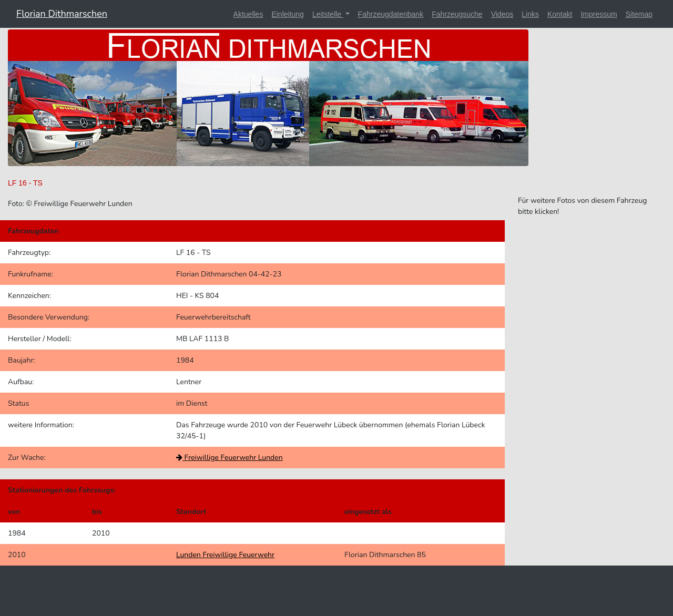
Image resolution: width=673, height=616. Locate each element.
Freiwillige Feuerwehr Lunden (230, 458)
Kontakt (560, 14)
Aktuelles (248, 14)
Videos (502, 14)
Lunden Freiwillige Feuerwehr (225, 555)
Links (530, 14)
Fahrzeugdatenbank (391, 14)
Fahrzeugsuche (457, 14)
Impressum (599, 14)
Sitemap (639, 14)
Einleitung (288, 14)
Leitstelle (328, 14)
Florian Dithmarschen (62, 14)
